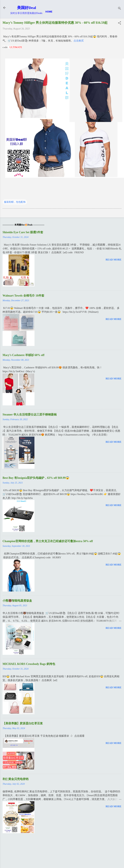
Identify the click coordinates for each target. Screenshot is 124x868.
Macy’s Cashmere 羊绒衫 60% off (23, 355)
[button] (120, 23)
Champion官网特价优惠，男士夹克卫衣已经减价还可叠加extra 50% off (48, 541)
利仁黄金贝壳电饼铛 (15, 779)
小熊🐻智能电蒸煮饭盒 (17, 601)
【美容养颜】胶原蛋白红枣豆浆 (23, 723)
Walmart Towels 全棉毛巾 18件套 (23, 296)
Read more (114, 260)
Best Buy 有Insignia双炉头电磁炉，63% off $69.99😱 (36, 478)
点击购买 (79, 41)
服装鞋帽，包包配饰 (15, 202)
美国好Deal (27, 8)
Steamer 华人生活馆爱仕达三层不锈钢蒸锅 (30, 415)
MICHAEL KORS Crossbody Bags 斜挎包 (29, 664)
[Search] (120, 9)
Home (49, 12)
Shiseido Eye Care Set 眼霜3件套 (23, 232)
